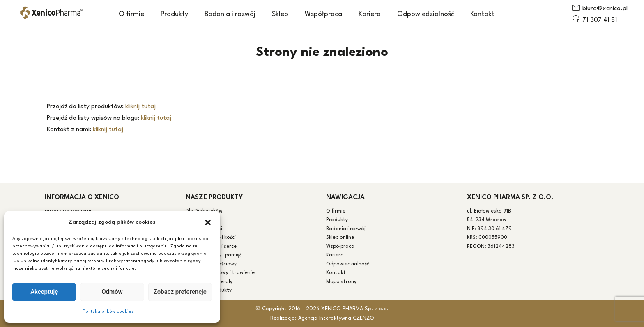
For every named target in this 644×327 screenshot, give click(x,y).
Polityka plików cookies (108, 312)
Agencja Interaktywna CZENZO (336, 318)
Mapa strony (341, 282)
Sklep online (340, 238)
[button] (208, 222)
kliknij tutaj (140, 107)
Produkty (174, 14)
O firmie (131, 14)
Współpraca (323, 14)
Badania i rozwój (230, 14)
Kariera (370, 14)
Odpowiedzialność (425, 14)
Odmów (112, 292)
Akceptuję (44, 292)
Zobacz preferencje (180, 292)
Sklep (280, 14)
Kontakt (482, 14)
